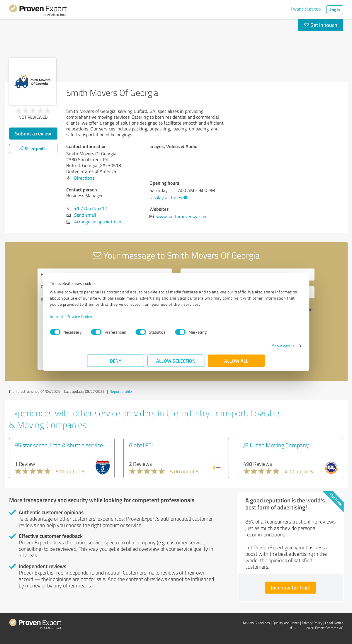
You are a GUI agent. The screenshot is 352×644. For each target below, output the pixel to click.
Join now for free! (290, 587)
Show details (246, 349)
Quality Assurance (286, 623)
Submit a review (33, 133)
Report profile (121, 391)
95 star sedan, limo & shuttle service (59, 445)
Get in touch (321, 25)
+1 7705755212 (91, 208)
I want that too (306, 9)
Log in (335, 10)
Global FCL (142, 445)
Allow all (237, 364)
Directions (84, 178)
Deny (116, 364)
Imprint (94, 319)
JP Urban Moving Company (276, 445)
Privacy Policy (117, 319)
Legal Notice (334, 623)
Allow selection (176, 364)
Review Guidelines (256, 623)
